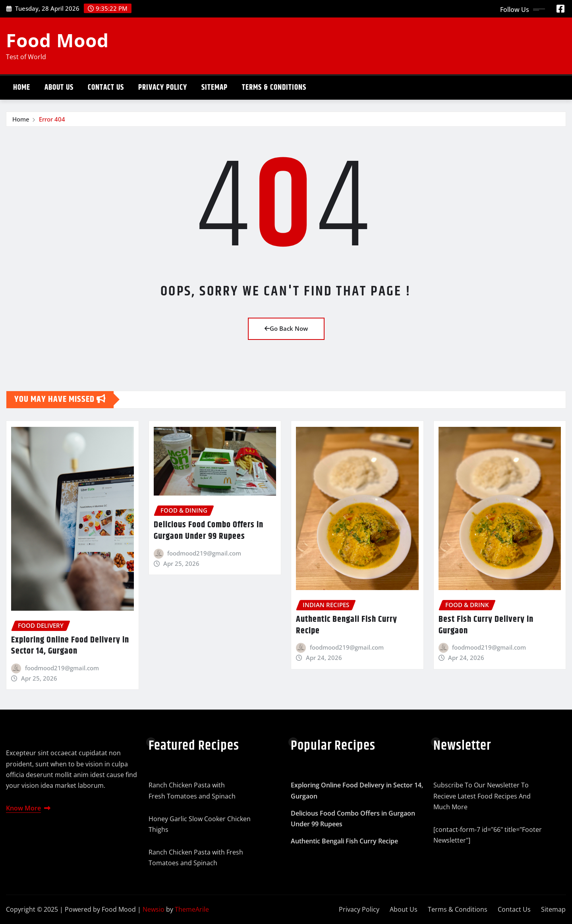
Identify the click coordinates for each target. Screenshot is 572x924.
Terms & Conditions (274, 88)
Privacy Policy (163, 88)
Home (22, 88)
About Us (59, 88)
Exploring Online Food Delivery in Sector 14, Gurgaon (70, 646)
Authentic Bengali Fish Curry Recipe (347, 625)
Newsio (154, 909)
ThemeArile (192, 909)
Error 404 (52, 119)
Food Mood (57, 40)
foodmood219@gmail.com (62, 668)
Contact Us (106, 88)
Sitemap (214, 88)
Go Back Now (286, 328)
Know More (28, 808)
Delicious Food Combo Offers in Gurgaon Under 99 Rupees (209, 531)
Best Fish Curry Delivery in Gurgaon (486, 625)
